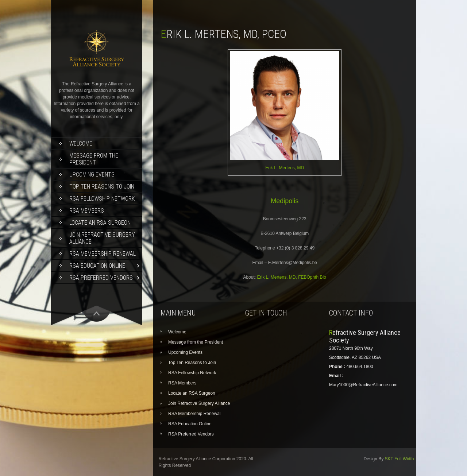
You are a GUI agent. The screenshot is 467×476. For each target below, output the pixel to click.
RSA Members (87, 211)
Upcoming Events (92, 175)
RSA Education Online (97, 266)
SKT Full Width (400, 459)
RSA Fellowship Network (102, 199)
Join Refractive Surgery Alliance (102, 238)
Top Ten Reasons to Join (102, 187)
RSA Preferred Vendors (101, 278)
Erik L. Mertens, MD (285, 168)
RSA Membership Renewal (103, 254)
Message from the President (94, 159)
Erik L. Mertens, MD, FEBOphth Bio (292, 277)
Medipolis (285, 201)
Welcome (81, 144)
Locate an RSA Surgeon (100, 223)
